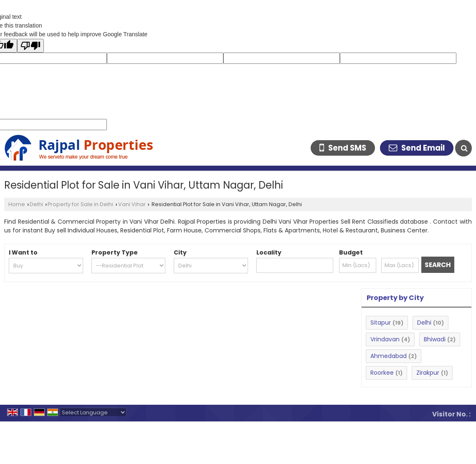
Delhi (36, 204)
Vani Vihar (132, 204)
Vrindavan (385, 339)
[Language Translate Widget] (93, 412)
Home (17, 204)
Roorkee (382, 373)
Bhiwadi (435, 339)
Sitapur (381, 323)
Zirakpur (428, 373)
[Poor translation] (30, 46)
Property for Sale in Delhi (80, 204)
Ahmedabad (389, 356)
